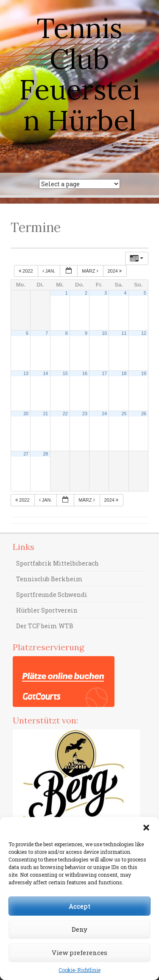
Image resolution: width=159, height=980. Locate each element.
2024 (116, 271)
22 (65, 414)
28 (45, 454)
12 (144, 333)
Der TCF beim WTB (45, 626)
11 (124, 333)
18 (124, 373)
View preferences (79, 952)
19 (144, 373)
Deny (79, 929)
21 (45, 414)
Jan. (50, 271)
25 (124, 414)
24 (104, 414)
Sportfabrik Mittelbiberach (57, 563)
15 (65, 373)
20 (26, 414)
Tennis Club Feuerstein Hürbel (79, 74)
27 (26, 454)
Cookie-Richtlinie (79, 970)
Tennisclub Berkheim (49, 579)
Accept (79, 906)
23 (85, 414)
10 (104, 333)
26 (144, 414)
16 (85, 373)
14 (45, 373)
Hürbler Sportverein (47, 610)
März (91, 271)
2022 (26, 271)
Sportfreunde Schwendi (52, 595)
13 (26, 373)
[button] (146, 828)
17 (104, 373)
